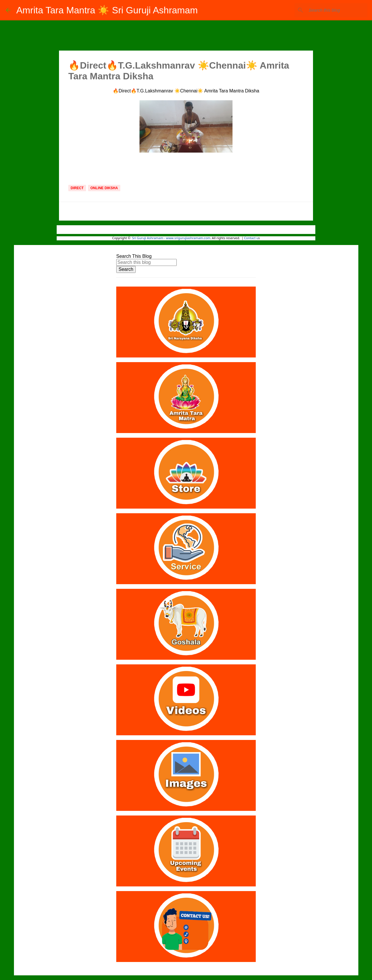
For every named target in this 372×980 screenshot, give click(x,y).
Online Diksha (104, 188)
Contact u (251, 238)
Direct (77, 188)
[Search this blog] (337, 10)
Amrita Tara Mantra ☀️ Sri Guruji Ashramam (107, 10)
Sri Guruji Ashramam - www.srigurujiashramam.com (171, 238)
